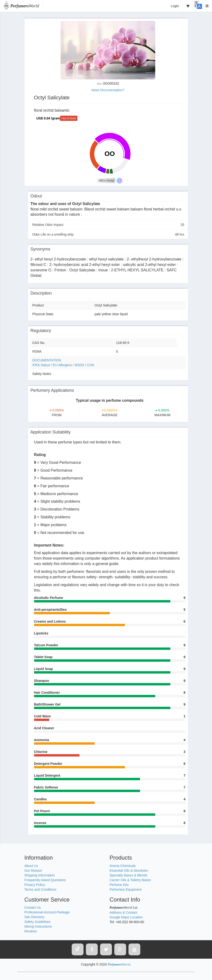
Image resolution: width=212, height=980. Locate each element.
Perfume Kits (119, 885)
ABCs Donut (106, 181)
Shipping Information (40, 875)
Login (175, 6)
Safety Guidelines (37, 922)
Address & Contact (123, 912)
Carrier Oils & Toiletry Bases (130, 880)
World (25, 6)
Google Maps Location (126, 917)
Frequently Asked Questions (45, 880)
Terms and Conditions (40, 889)
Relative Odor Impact (108, 225)
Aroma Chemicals (123, 866)
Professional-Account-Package (47, 912)
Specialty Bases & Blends (128, 875)
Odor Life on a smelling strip (108, 234)
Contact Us (33, 907)
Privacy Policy (35, 885)
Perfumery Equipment (126, 889)
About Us (31, 866)
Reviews (31, 931)
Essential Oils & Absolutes (129, 871)
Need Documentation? (108, 90)
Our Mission (33, 871)
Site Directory (34, 917)
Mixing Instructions (38, 926)
